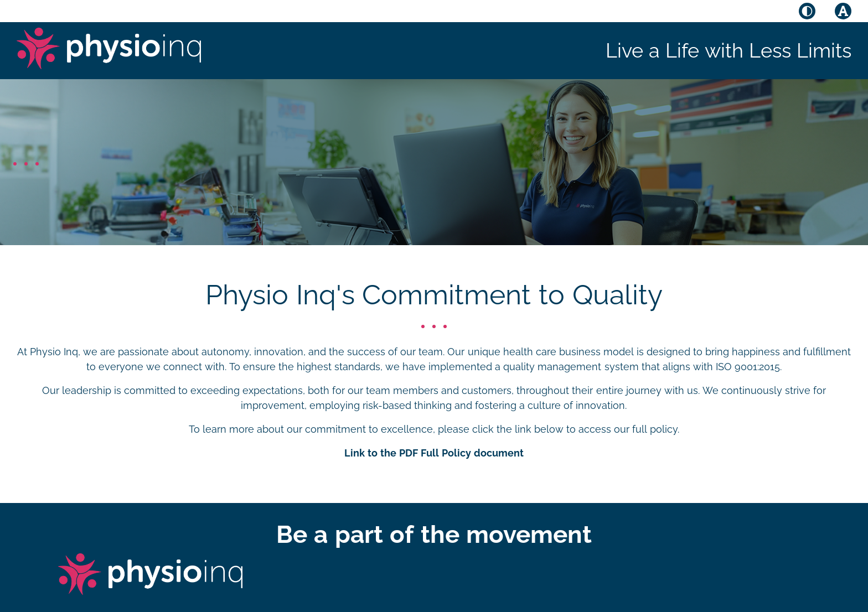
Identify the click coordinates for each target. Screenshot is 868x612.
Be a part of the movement (434, 534)
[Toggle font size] (843, 11)
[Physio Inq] (109, 48)
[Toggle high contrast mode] (807, 11)
